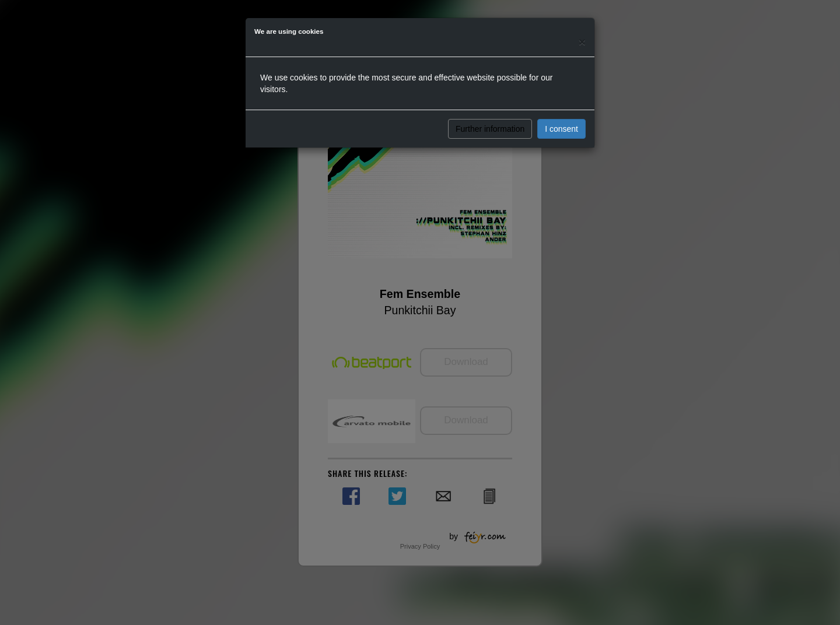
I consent (561, 129)
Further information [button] (490, 129)
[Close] (582, 42)
